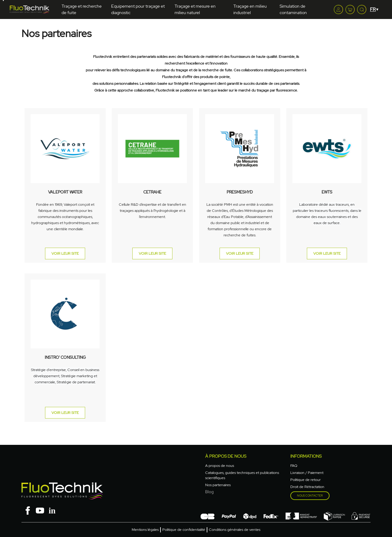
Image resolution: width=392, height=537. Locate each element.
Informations (306, 456)
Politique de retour (305, 480)
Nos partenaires (218, 485)
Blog (209, 492)
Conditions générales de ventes (235, 530)
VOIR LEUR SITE (65, 253)
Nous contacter (310, 496)
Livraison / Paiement (307, 473)
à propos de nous (226, 456)
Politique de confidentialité (184, 530)
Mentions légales (145, 530)
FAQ (294, 466)
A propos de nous (220, 466)
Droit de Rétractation (307, 487)
